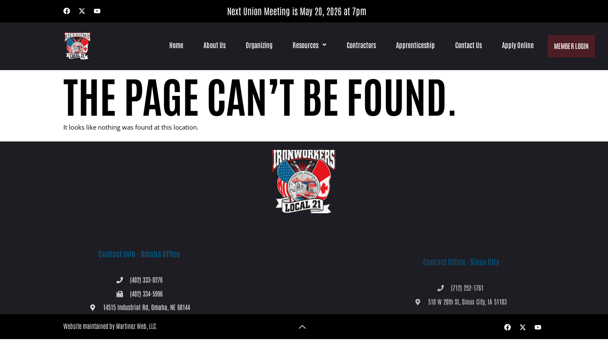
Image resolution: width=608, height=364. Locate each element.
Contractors (360, 45)
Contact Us (468, 45)
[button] (309, 45)
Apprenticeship (415, 45)
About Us (214, 45)
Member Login (571, 45)
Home (175, 45)
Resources (309, 45)
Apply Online (517, 45)
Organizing (258, 45)
